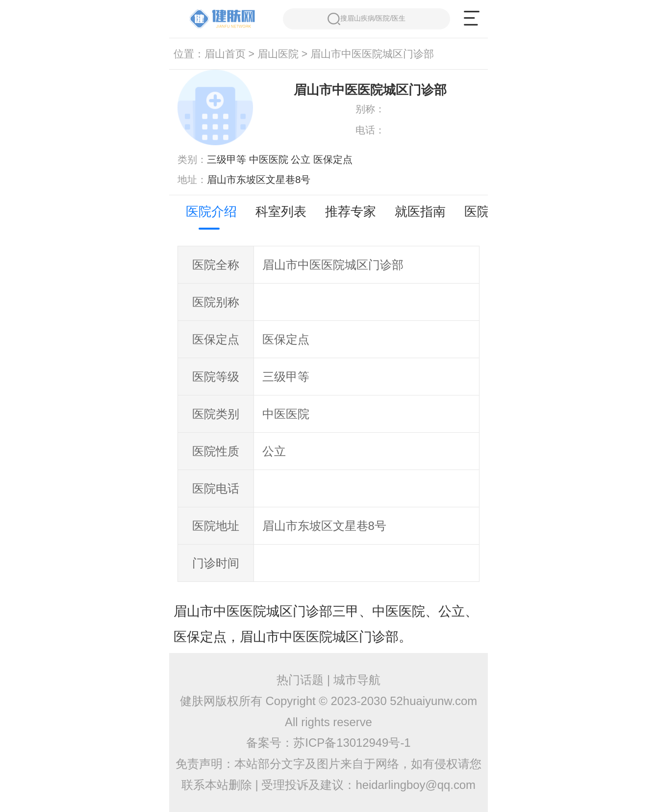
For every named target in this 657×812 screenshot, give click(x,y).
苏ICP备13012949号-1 (352, 743)
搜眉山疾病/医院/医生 (366, 19)
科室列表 (281, 211)
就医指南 (420, 211)
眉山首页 (225, 54)
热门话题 (300, 680)
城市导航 (357, 680)
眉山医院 (278, 54)
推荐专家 (351, 211)
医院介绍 (211, 211)
